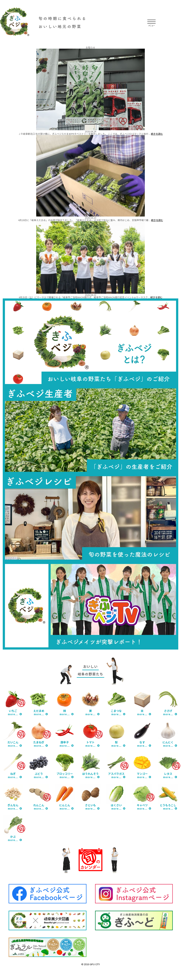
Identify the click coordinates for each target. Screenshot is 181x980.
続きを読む (157, 134)
